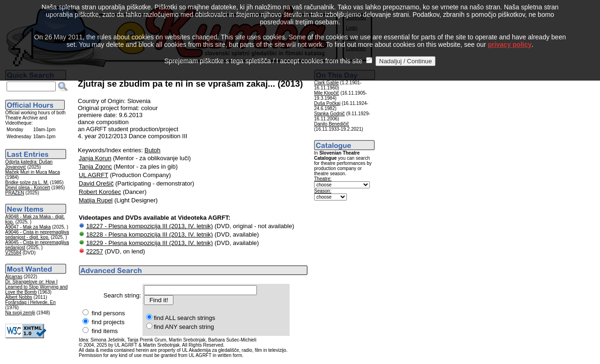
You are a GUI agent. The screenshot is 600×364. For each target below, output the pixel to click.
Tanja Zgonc (95, 167)
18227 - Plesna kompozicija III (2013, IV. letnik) (150, 226)
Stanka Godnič (330, 114)
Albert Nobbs (19, 297)
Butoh (152, 150)
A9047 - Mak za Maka (28, 227)
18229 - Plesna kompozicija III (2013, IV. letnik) (150, 243)
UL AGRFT (94, 175)
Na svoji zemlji (20, 313)
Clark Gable (326, 83)
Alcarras (14, 277)
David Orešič (96, 183)
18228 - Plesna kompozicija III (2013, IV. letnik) (150, 234)
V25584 (13, 253)
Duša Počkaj (327, 103)
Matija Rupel (96, 200)
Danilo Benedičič (332, 124)
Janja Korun (95, 158)
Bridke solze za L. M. (27, 182)
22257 (95, 251)
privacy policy (510, 34)
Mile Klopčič (326, 93)
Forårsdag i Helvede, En (30, 302)
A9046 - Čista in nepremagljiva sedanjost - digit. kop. (37, 235)
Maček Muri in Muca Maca (33, 172)
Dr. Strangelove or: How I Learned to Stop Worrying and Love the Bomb (36, 287)
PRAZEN (15, 193)
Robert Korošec (100, 192)
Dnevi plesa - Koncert (28, 188)
